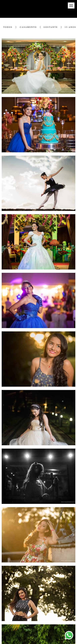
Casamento (28, 27)
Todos (8, 27)
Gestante (51, 27)
